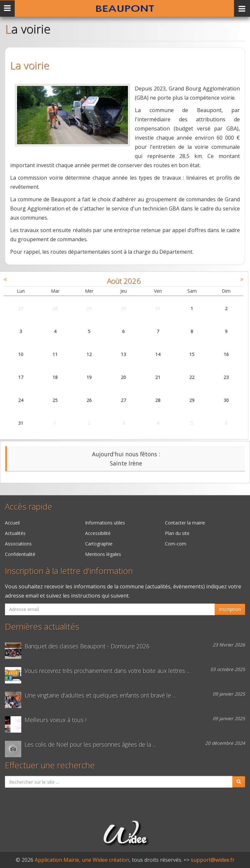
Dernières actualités (42, 627)
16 (221, 354)
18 (50, 377)
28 (50, 308)
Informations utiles (105, 523)
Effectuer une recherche (50, 765)
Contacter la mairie (185, 523)
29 (84, 308)
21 (152, 377)
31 (152, 308)
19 (84, 377)
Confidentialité (20, 554)
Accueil (12, 523)
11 (50, 354)
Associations (18, 544)
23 (221, 377)
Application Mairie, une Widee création (82, 860)
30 (118, 308)
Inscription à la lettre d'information (69, 571)
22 (187, 377)
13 (118, 354)
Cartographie (99, 544)
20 (118, 377)
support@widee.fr (213, 860)
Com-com (176, 544)
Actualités (15, 533)
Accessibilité (98, 533)
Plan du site (177, 533)
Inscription (230, 609)
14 (152, 354)
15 (187, 354)
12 (84, 354)
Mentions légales (103, 554)
